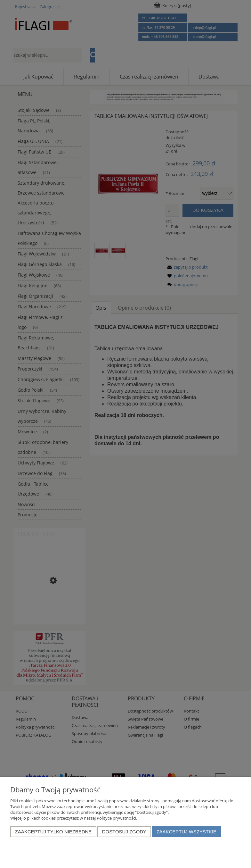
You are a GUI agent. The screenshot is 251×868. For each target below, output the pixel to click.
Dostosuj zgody (124, 832)
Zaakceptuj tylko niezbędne (53, 832)
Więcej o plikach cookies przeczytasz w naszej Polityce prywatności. (74, 818)
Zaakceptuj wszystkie (186, 832)
